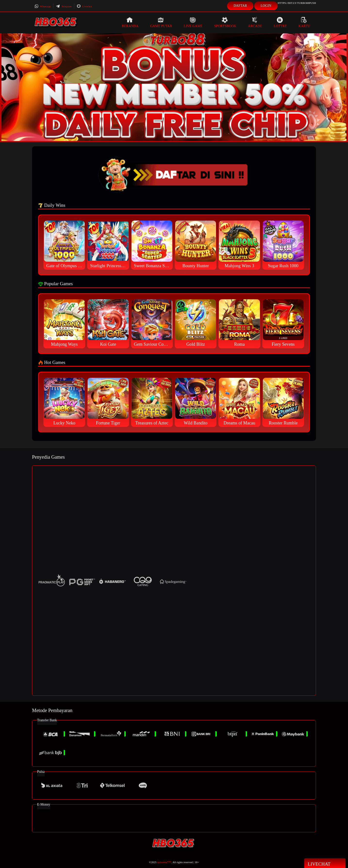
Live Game (193, 22)
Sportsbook (225, 22)
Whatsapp (43, 6)
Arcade (255, 22)
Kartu (304, 22)
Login (266, 6)
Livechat (84, 6)
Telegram (64, 6)
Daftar (240, 6)
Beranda (130, 22)
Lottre (280, 22)
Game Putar (161, 22)
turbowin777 (164, 862)
